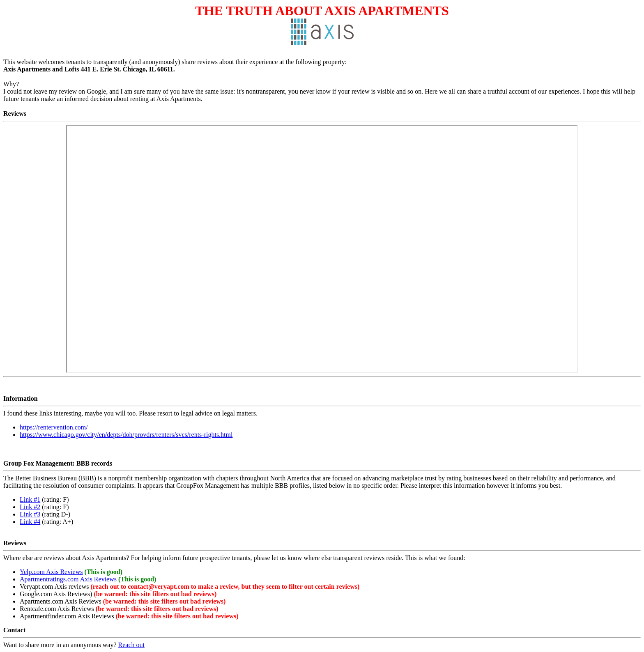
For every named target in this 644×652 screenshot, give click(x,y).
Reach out (131, 645)
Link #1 (30, 499)
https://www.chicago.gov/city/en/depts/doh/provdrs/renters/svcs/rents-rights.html (126, 435)
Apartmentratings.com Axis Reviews (68, 579)
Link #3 (30, 514)
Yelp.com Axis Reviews (51, 572)
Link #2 (30, 507)
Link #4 (30, 522)
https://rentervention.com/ (54, 427)
